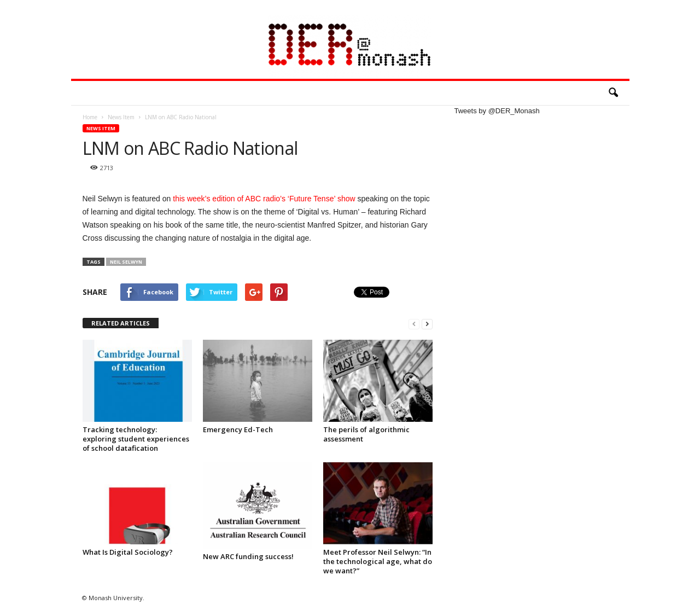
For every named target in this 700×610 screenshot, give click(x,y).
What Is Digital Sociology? (128, 552)
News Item (101, 128)
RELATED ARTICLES (121, 323)
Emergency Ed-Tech (238, 429)
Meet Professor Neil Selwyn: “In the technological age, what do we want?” (378, 561)
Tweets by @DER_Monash (497, 111)
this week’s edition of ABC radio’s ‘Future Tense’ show (264, 199)
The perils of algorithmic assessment (366, 434)
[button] (613, 93)
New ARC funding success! (248, 556)
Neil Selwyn (126, 262)
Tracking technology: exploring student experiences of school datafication (136, 439)
